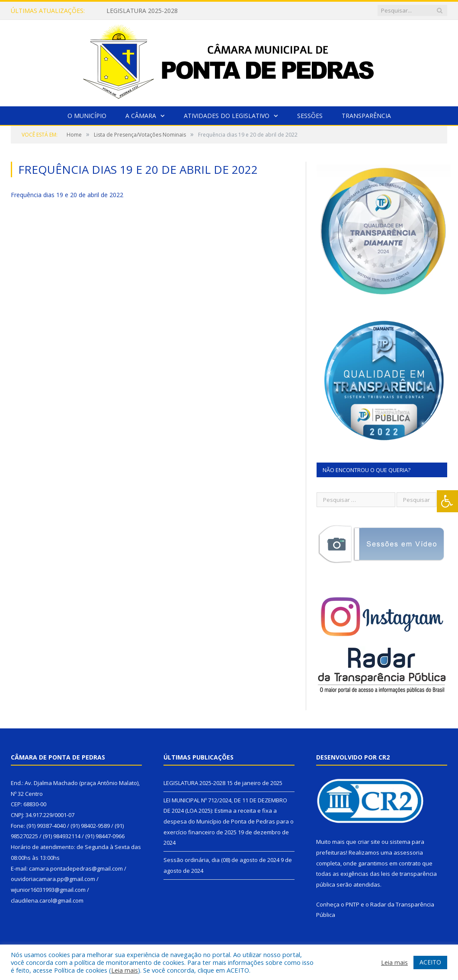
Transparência (366, 116)
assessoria (408, 852)
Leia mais (125, 970)
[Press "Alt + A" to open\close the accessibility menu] (447, 501)
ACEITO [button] (430, 962)
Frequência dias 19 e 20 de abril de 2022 (67, 195)
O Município (87, 116)
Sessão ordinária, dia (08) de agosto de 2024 (221, 860)
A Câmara (141, 116)
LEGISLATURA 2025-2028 (142, 11)
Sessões (310, 116)
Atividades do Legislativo (227, 116)
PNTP (352, 904)
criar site (369, 842)
